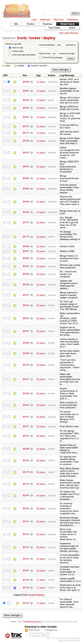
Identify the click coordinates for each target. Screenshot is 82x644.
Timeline (30, 24)
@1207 (26, 571)
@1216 (26, 534)
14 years (41, 126)
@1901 (26, 212)
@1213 (26, 559)
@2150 (26, 141)
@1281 (26, 461)
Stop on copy (16, 48)
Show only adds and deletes (22, 55)
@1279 (26, 472)
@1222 (26, 509)
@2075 (26, 167)
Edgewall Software (40, 636)
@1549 (26, 285)
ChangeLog (51, 630)
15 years (41, 222)
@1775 (26, 237)
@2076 (26, 153)
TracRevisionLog (32, 622)
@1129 (26, 580)
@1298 (26, 449)
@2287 (26, 117)
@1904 (26, 189)
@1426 (26, 393)
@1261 (26, 496)
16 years (41, 266)
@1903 (26, 202)
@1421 (26, 417)
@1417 (26, 426)
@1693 (26, 259)
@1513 (26, 318)
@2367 (26, 91)
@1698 (26, 246)
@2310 (26, 108)
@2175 (26, 126)
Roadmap (47, 24)
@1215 (26, 547)
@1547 (26, 295)
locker (35, 38)
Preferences (73, 20)
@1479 (26, 365)
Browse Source (68, 24)
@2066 (26, 178)
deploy (49, 38)
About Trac (59, 20)
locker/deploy (36, 595)
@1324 (26, 436)
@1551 (26, 266)
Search (72, 28)
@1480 (26, 353)
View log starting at (52, 45)
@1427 (26, 379)
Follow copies (16, 51)
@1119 (26, 588)
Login (34, 20)
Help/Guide (45, 20)
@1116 (26, 603)
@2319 (26, 100)
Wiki (16, 24)
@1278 (26, 484)
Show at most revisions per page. (57, 54)
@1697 (26, 251)
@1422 (26, 405)
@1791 (26, 222)
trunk (22, 38)
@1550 (26, 274)
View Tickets (54, 28)
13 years (41, 82)
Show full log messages (51, 57)
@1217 (26, 521)
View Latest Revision (69, 33)
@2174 (26, 133)
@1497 (26, 331)
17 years (41, 580)
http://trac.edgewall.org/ (69, 641)
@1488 (26, 343)
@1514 (26, 306)
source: (9, 38)
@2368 (26, 82)
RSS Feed (35, 630)
